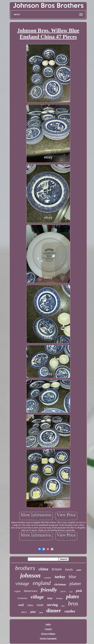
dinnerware (30, 591)
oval (21, 605)
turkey (60, 577)
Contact (48, 629)
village (37, 597)
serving (52, 605)
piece (24, 612)
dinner (54, 610)
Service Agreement (48, 638)
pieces (63, 591)
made (40, 605)
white (30, 605)
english (17, 591)
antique (59, 598)
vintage (22, 583)
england (42, 583)
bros (73, 604)
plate (33, 612)
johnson (30, 576)
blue (73, 577)
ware (79, 570)
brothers (25, 568)
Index (48, 624)
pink (79, 591)
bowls (69, 569)
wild (71, 592)
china (43, 569)
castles (70, 611)
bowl (41, 613)
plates (73, 596)
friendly (49, 590)
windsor (48, 578)
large (50, 598)
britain (57, 569)
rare (63, 606)
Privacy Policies (48, 634)
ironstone (22, 598)
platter (75, 584)
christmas (60, 584)
